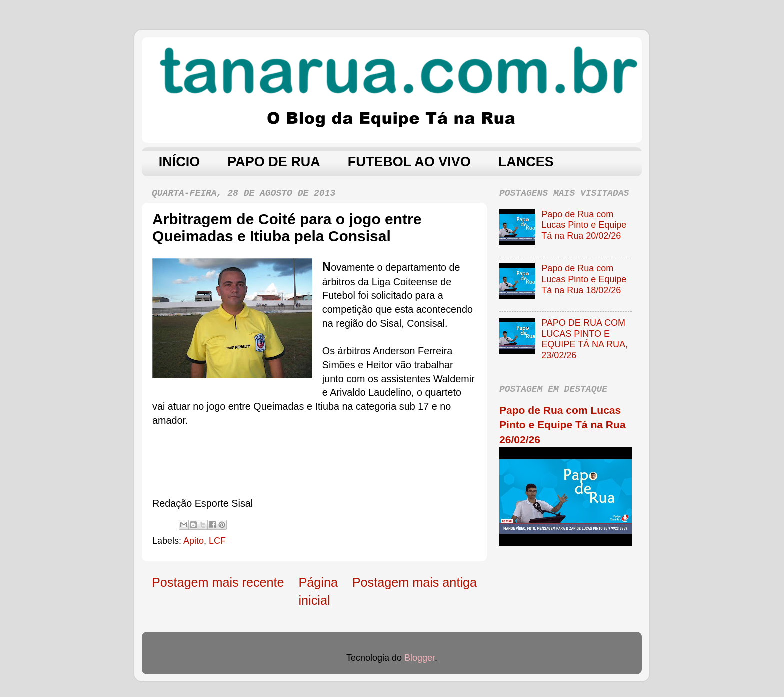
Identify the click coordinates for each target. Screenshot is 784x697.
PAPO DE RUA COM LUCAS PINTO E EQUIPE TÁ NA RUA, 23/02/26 (585, 339)
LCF (217, 541)
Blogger (420, 658)
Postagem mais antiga (415, 582)
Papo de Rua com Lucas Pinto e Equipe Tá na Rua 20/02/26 (584, 225)
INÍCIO (180, 162)
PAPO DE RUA (274, 162)
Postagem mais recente (218, 582)
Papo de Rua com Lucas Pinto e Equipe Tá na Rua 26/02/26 (563, 425)
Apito (194, 541)
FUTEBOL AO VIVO (409, 162)
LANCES (526, 162)
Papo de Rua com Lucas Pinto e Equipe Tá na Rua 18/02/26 (584, 279)
